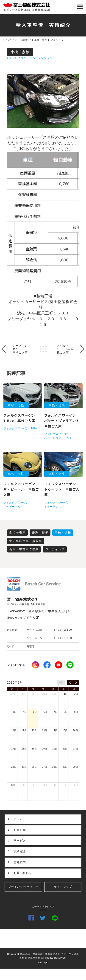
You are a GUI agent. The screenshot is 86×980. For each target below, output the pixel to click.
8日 (66, 712)
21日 (55, 749)
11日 (24, 730)
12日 (34, 730)
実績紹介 (20, 851)
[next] (76, 682)
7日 (55, 712)
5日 (35, 712)
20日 (44, 749)
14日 (55, 730)
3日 (14, 712)
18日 (24, 749)
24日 (14, 767)
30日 (44, 694)
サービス (47, 841)
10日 (14, 730)
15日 (65, 730)
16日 (75, 730)
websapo (43, 963)
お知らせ (20, 830)
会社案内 (20, 862)
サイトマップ (63, 887)
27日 (14, 694)
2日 (76, 694)
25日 (24, 767)
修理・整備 (40, 533)
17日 (14, 749)
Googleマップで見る (23, 618)
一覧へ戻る (43, 349)
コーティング (55, 549)
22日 (65, 749)
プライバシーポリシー (23, 887)
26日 (34, 767)
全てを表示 (17, 533)
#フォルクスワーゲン (21, 58)
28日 (24, 694)
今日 (61, 683)
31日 (55, 694)
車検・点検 (20, 52)
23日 (75, 749)
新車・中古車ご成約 (24, 549)
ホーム (18, 819)
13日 (44, 730)
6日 (45, 712)
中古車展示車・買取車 (26, 541)
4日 (25, 712)
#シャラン (46, 58)
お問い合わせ (23, 873)
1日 (66, 694)
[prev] (70, 682)
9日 (76, 712)
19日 (34, 749)
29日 (34, 694)
